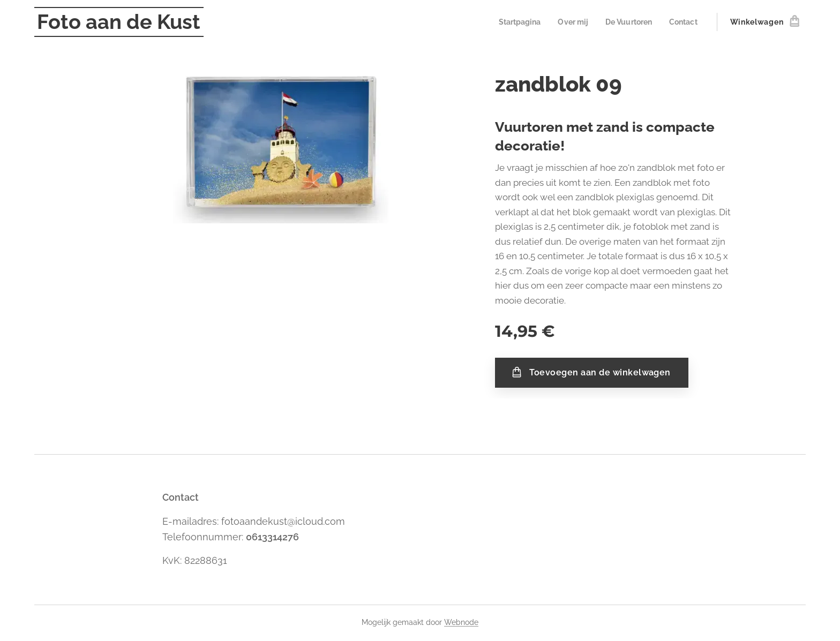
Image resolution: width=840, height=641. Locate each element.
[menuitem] (512, 22)
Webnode (461, 622)
